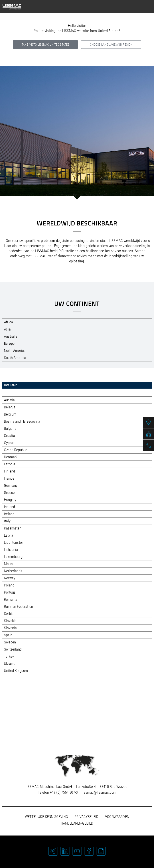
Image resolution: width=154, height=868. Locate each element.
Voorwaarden (117, 817)
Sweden (10, 642)
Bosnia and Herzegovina (22, 421)
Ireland (9, 514)
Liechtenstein (14, 542)
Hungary (10, 500)
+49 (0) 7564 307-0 (64, 792)
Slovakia (10, 621)
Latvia (9, 535)
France (9, 478)
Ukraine (10, 663)
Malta (8, 564)
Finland (9, 471)
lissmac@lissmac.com (99, 792)
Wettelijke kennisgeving (46, 817)
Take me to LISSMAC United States (45, 45)
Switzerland (13, 649)
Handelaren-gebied (77, 823)
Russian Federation (18, 606)
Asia (7, 329)
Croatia (9, 436)
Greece (9, 493)
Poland (9, 585)
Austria (9, 400)
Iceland (9, 507)
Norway (10, 578)
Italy (7, 521)
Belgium (10, 414)
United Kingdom (16, 671)
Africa (8, 322)
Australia (11, 336)
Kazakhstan (13, 528)
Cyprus (9, 443)
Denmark (11, 457)
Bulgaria (10, 428)
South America (15, 358)
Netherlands (13, 571)
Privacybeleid (86, 817)
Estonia (10, 464)
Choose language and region (111, 45)
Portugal (10, 592)
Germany (11, 485)
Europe (9, 343)
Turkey (9, 656)
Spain (8, 635)
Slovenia (10, 628)
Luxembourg (13, 557)
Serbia (9, 614)
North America (15, 351)
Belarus (10, 407)
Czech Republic (16, 450)
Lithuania (11, 550)
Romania (11, 599)
